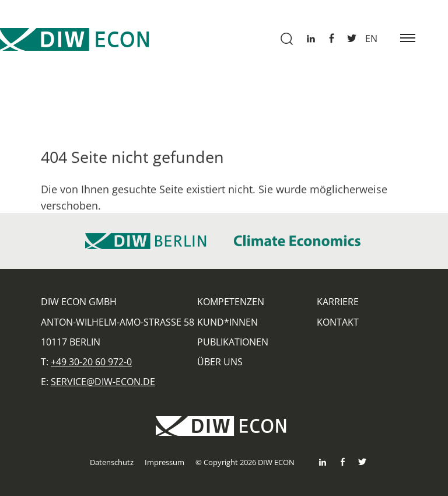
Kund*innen (228, 322)
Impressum (164, 462)
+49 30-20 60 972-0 (91, 362)
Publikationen (233, 342)
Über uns (220, 362)
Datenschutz (112, 462)
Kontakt (338, 322)
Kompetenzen (231, 302)
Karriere (338, 302)
